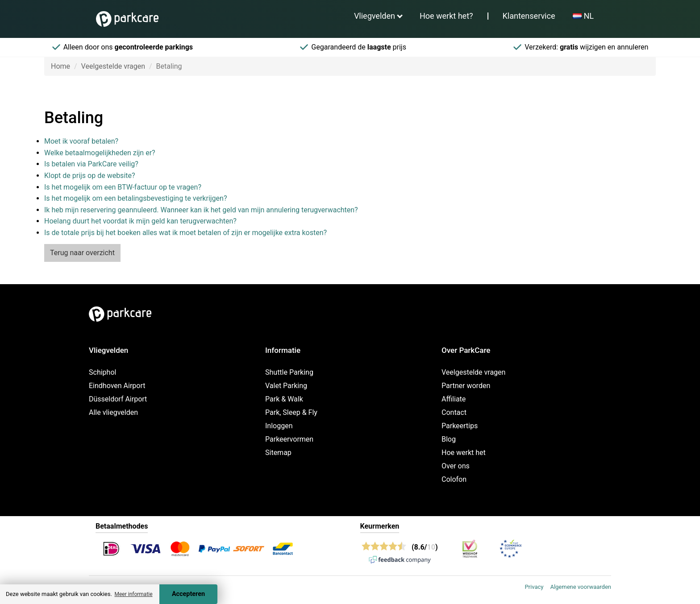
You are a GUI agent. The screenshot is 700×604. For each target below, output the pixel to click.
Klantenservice (529, 16)
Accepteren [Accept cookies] (188, 594)
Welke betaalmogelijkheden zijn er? (100, 153)
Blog (449, 439)
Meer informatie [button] (133, 594)
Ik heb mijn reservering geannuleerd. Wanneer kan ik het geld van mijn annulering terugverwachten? (201, 210)
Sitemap (278, 453)
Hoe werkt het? (446, 16)
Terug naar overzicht (82, 253)
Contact (454, 412)
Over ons (456, 466)
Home (60, 66)
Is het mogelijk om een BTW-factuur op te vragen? (123, 187)
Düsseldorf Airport (118, 399)
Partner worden (466, 386)
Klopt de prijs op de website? (90, 176)
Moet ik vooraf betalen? (81, 141)
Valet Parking (286, 386)
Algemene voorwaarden (581, 587)
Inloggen (279, 426)
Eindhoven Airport (117, 386)
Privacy (534, 587)
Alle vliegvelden (113, 412)
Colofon (454, 479)
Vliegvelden (375, 16)
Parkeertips (460, 426)
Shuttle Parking (289, 372)
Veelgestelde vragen (113, 66)
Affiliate (454, 399)
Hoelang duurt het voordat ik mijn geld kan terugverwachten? (140, 221)
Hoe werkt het (464, 453)
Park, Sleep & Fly (291, 412)
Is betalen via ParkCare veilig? (91, 164)
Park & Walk (284, 399)
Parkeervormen (289, 439)
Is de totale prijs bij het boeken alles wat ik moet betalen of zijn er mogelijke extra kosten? (185, 233)
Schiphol (102, 372)
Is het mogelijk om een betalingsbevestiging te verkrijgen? (135, 198)
